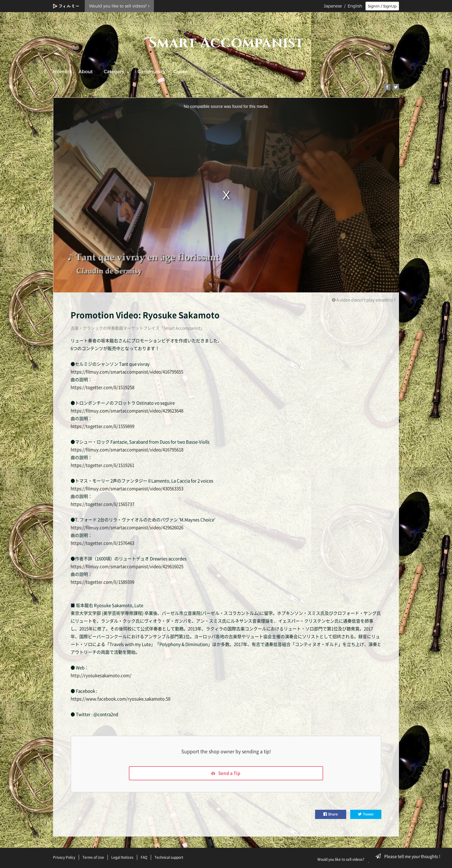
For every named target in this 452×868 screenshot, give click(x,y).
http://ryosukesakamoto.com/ (101, 675)
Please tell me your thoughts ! (410, 856)
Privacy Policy (64, 857)
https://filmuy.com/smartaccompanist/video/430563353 (127, 489)
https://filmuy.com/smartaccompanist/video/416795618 (127, 450)
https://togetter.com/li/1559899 (102, 426)
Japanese (333, 6)
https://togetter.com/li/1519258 (102, 387)
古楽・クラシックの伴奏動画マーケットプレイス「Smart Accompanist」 (138, 328)
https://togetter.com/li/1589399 (102, 582)
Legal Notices (122, 857)
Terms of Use (93, 857)
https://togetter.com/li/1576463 (102, 543)
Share (331, 815)
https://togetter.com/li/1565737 (102, 504)
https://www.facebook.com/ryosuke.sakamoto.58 (120, 699)
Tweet (366, 815)
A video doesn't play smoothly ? (364, 300)
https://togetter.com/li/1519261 (102, 465)
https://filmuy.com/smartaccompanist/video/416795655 (127, 372)
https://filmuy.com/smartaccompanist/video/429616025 (127, 566)
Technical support (169, 857)
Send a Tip (226, 774)
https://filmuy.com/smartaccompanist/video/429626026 (127, 527)
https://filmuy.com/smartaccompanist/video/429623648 (127, 411)
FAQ (144, 857)
